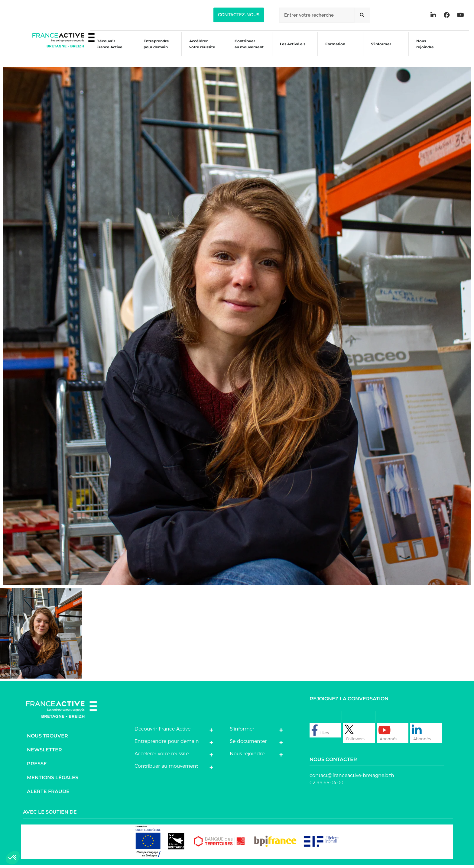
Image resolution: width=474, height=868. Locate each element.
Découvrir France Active (103, 49)
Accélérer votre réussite (198, 49)
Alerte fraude (48, 794)
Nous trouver (47, 739)
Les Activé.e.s (293, 49)
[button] (239, 15)
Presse (37, 766)
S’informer (381, 50)
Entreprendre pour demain (151, 49)
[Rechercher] (362, 15)
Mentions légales (53, 780)
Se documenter (248, 744)
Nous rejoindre (426, 49)
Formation (334, 50)
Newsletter (44, 752)
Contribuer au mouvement (246, 49)
